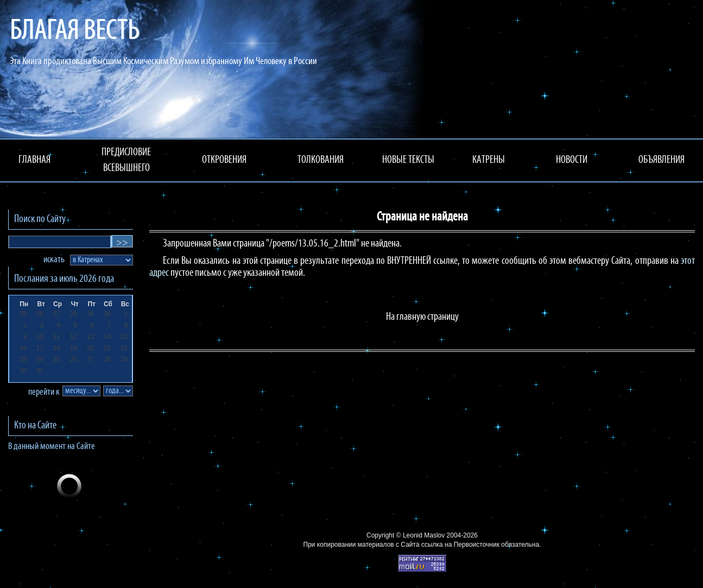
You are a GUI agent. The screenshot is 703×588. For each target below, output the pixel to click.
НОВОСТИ (572, 160)
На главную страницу (422, 317)
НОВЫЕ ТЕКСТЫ (408, 160)
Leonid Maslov (424, 535)
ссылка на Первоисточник (460, 545)
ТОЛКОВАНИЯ (321, 160)
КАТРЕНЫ (489, 160)
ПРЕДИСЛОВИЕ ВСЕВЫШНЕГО (126, 160)
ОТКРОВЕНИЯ (224, 160)
